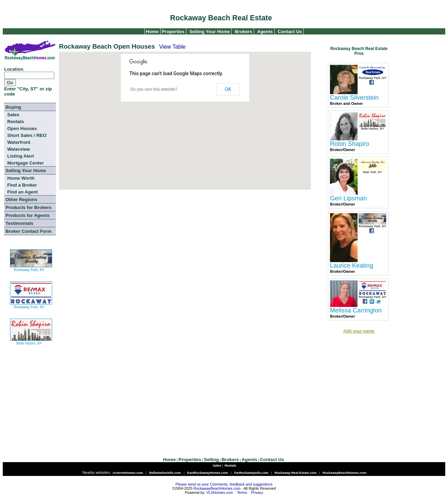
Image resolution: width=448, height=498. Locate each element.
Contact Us (290, 32)
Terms (242, 492)
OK (228, 89)
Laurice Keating (352, 266)
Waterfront (19, 142)
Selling (212, 460)
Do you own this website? (154, 89)
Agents (265, 32)
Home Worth (21, 178)
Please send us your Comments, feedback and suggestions (224, 484)
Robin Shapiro (350, 144)
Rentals (16, 122)
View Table (172, 47)
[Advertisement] (154, 247)
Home (152, 32)
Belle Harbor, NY (31, 341)
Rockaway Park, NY (31, 267)
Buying (13, 107)
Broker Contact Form (28, 231)
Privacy (257, 492)
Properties (173, 32)
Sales (13, 115)
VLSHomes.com (220, 492)
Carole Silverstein (354, 98)
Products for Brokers (28, 207)
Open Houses (22, 128)
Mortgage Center (26, 163)
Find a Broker (22, 185)
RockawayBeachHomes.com (217, 488)
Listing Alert (21, 156)
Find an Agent (22, 192)
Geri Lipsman (348, 198)
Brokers (243, 32)
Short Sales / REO (27, 135)
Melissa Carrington (356, 310)
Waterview (18, 149)
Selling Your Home (210, 32)
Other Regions (21, 200)
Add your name (359, 331)
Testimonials (19, 223)
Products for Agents (28, 215)
